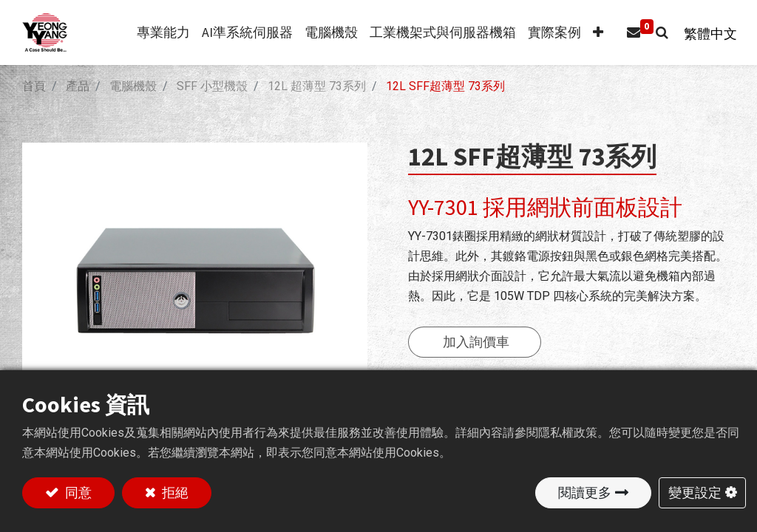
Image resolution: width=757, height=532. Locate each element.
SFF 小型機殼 (212, 86)
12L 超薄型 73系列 (317, 86)
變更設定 (695, 492)
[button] (592, 33)
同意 (77, 492)
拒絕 (174, 492)
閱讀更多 (585, 492)
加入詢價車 (476, 342)
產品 (78, 86)
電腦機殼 (133, 86)
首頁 (34, 86)
